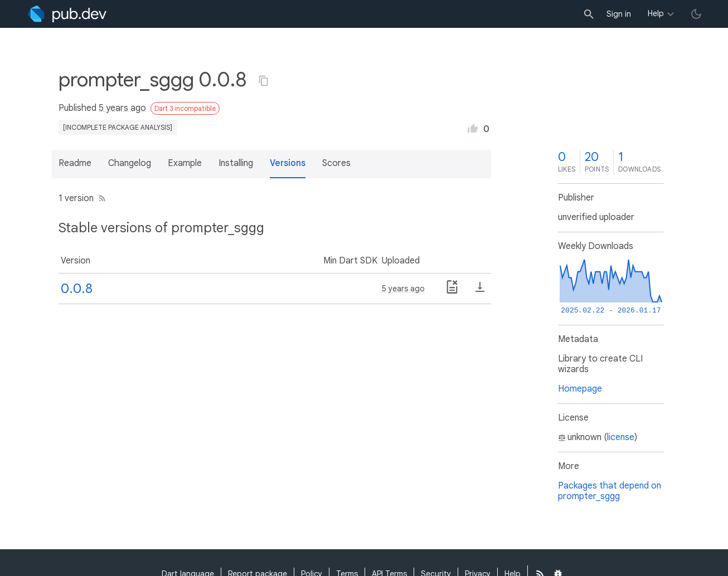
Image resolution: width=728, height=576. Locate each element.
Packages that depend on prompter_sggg (610, 491)
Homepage (580, 389)
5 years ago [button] (122, 108)
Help (656, 13)
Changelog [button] (130, 163)
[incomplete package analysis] (118, 127)
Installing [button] (236, 163)
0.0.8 (77, 289)
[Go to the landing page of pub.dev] (67, 14)
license (621, 437)
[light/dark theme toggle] (696, 14)
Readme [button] (75, 163)
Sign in (619, 14)
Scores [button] (336, 163)
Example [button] (185, 163)
